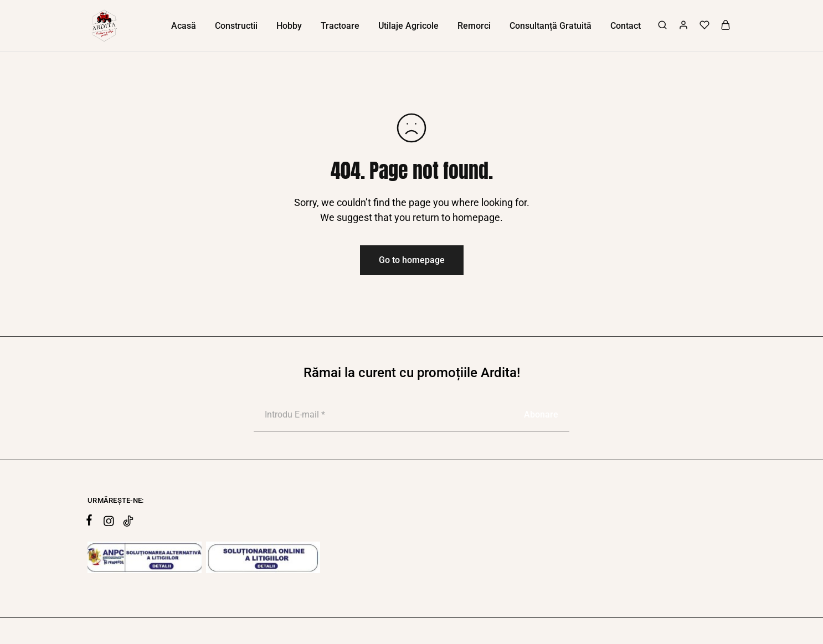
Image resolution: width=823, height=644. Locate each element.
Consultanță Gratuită (551, 26)
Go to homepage (412, 260)
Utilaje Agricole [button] (408, 26)
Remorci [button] (474, 26)
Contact (626, 26)
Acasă (184, 26)
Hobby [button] (289, 26)
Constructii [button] (236, 26)
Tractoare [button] (340, 26)
